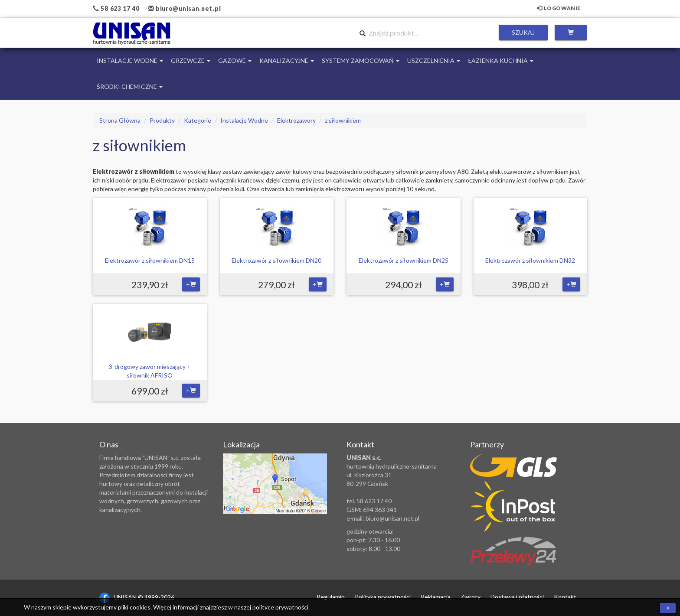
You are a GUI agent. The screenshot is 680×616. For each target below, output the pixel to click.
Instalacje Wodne (130, 60)
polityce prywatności (280, 607)
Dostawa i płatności (517, 597)
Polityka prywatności (383, 597)
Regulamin (331, 597)
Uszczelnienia (434, 60)
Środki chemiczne (130, 86)
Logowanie (559, 8)
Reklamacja (436, 597)
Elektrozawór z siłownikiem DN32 (530, 260)
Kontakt (565, 597)
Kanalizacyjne (287, 60)
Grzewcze (191, 60)
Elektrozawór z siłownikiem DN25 (404, 260)
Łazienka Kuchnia (501, 60)
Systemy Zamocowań (361, 60)
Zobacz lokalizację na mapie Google (275, 484)
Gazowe (235, 60)
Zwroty (471, 597)
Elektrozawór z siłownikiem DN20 (276, 260)
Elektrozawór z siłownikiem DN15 (150, 260)
